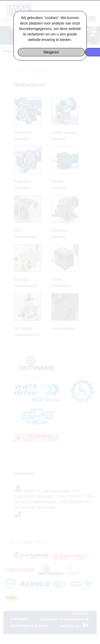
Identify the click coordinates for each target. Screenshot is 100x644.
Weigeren (51, 52)
